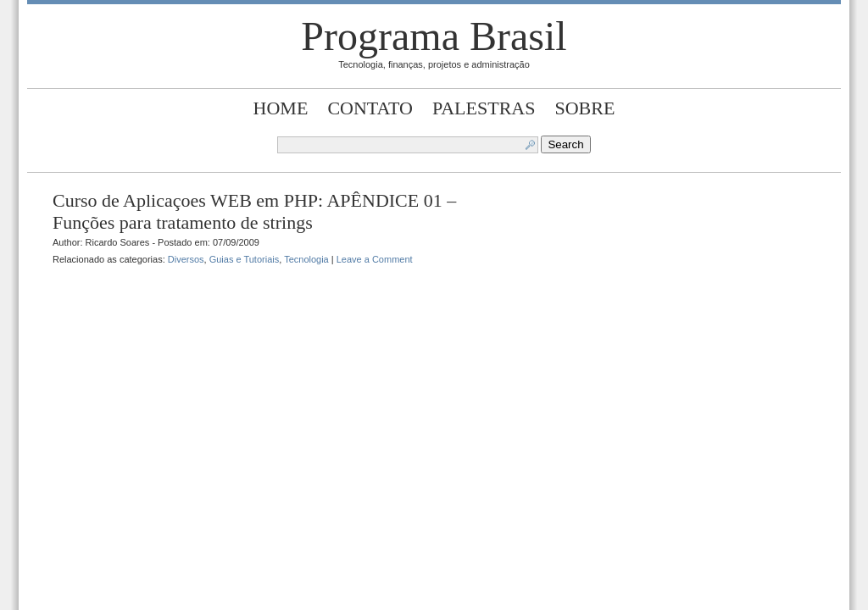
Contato (370, 108)
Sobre (585, 108)
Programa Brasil (434, 36)
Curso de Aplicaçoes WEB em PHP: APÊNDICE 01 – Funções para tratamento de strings (254, 211)
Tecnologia (306, 259)
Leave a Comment (375, 259)
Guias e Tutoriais (245, 259)
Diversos (186, 259)
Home (281, 108)
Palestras (484, 108)
